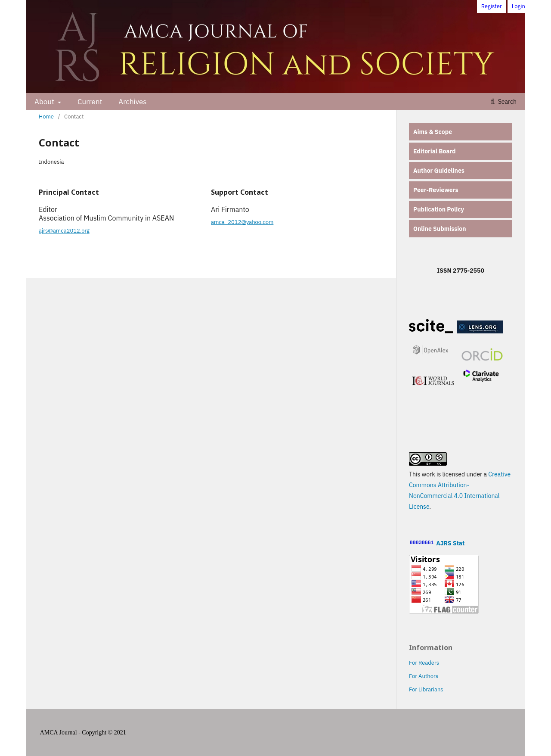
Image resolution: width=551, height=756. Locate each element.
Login (518, 6)
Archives (132, 102)
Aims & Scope (433, 132)
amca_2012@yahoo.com (242, 222)
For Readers (424, 663)
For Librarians (426, 689)
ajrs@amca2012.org (64, 231)
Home (46, 117)
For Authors (424, 676)
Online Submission (440, 229)
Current (90, 102)
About (45, 102)
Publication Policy (439, 209)
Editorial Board (435, 151)
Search (506, 102)
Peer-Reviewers (436, 190)
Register (492, 6)
